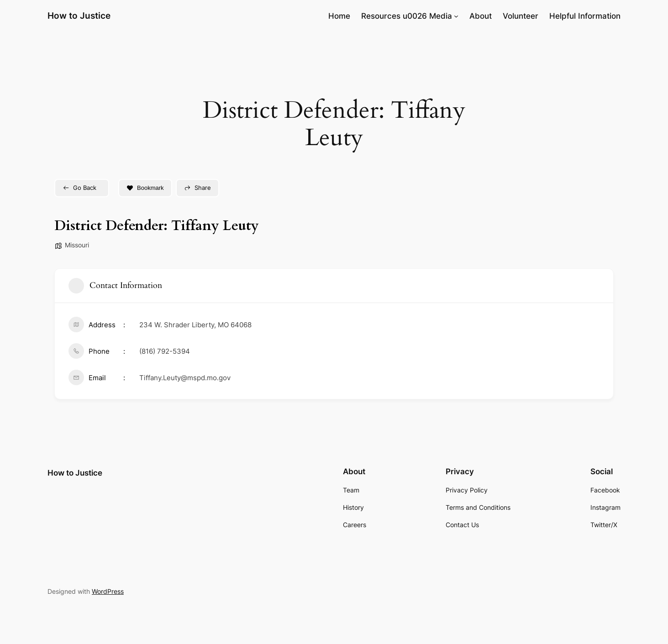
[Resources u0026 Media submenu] (456, 16)
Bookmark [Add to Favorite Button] (145, 188)
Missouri (77, 245)
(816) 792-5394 (165, 351)
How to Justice (79, 16)
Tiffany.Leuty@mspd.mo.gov (185, 378)
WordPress (108, 591)
